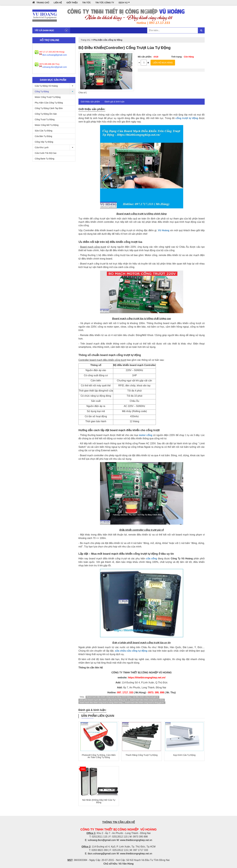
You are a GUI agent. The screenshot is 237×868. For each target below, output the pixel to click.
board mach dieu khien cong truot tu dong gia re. (145, 703)
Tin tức (86, 3)
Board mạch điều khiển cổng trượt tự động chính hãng (109, 697)
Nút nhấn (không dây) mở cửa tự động (99, 801)
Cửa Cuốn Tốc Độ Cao (46, 153)
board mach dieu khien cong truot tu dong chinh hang (101, 703)
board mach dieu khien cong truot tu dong (147, 700)
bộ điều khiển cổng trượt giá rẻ (146, 697)
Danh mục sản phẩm (53, 80)
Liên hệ (58, 3)
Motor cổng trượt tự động (48, 97)
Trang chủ (41, 2)
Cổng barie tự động (45, 159)
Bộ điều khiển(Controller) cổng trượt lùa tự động (124, 48)
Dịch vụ (124, 2)
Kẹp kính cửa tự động (184, 755)
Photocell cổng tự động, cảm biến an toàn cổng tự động (99, 756)
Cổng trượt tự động (45, 119)
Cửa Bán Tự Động (43, 136)
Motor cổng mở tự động (47, 125)
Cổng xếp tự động (44, 142)
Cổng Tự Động (55, 92)
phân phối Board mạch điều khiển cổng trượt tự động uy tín (104, 700)
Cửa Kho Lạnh (55, 148)
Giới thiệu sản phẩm (90, 102)
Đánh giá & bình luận (114, 102)
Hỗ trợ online (50, 40)
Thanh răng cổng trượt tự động (142, 755)
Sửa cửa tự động (44, 131)
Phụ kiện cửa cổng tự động (49, 103)
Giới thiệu (72, 3)
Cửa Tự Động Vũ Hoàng (55, 86)
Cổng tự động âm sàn (46, 114)
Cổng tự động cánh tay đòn (49, 108)
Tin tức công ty (105, 3)
